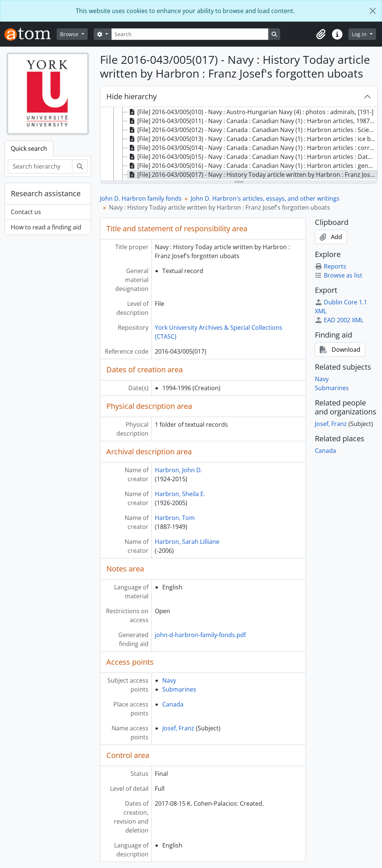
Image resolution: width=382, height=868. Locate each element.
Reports (331, 266)
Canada (173, 704)
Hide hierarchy (131, 96)
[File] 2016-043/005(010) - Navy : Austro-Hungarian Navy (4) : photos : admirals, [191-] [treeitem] (251, 112)
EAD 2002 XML (339, 320)
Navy (169, 680)
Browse (70, 34)
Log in (360, 34)
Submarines (179, 689)
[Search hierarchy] (40, 166)
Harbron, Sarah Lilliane (187, 542)
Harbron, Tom (175, 518)
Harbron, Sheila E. (180, 494)
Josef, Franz (178, 728)
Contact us (26, 212)
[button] (321, 34)
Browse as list (339, 275)
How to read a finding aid (46, 227)
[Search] (190, 34)
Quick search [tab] (29, 148)
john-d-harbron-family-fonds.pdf (200, 635)
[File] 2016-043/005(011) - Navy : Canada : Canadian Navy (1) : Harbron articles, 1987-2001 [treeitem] (252, 121)
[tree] (239, 144)
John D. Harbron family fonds (141, 198)
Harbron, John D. (179, 470)
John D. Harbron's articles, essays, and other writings (265, 198)
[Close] (373, 11)
